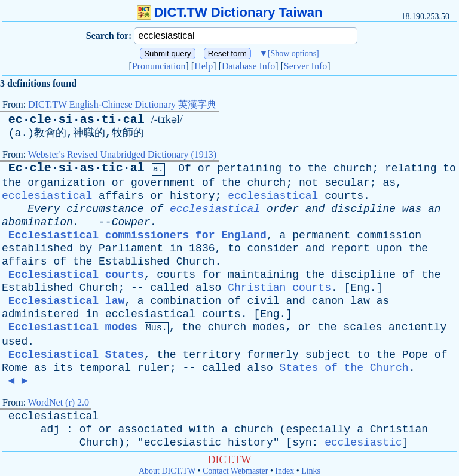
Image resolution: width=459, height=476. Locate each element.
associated (150, 429)
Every (44, 209)
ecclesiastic (183, 443)
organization (66, 183)
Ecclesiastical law (66, 301)
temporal (105, 368)
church (353, 168)
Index (284, 471)
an (434, 209)
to (295, 168)
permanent (321, 235)
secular (347, 183)
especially (318, 429)
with (202, 429)
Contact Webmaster (235, 471)
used (15, 342)
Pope (415, 355)
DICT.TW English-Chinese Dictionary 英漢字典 (122, 104)
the (317, 168)
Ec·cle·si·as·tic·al (76, 168)
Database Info (248, 66)
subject (328, 355)
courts (344, 196)
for (212, 275)
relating (411, 168)
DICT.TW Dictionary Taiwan (230, 12)
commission (389, 235)
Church (196, 262)
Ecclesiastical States (76, 355)
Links (311, 471)
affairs (121, 196)
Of (185, 168)
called (169, 288)
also (208, 288)
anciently (417, 327)
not (308, 183)
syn (302, 443)
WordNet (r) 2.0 (59, 402)
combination (186, 301)
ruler (154, 368)
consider (273, 248)
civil (264, 301)
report (351, 248)
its (63, 368)
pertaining (249, 168)
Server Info (305, 66)
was (412, 209)
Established (134, 262)
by (86, 248)
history (192, 196)
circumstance (105, 209)
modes (269, 327)
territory (211, 355)
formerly (273, 355)
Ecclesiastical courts (76, 275)
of (209, 183)
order (283, 209)
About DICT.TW (167, 471)
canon (328, 301)
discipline (363, 209)
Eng (360, 288)
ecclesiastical (47, 196)
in (176, 248)
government (163, 183)
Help (204, 66)
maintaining (263, 275)
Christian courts (279, 288)
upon (389, 248)
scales (362, 327)
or (204, 168)
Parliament (131, 248)
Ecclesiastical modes (73, 327)
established (37, 248)
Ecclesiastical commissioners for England (137, 235)
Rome (15, 368)
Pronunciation (159, 66)
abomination (37, 222)
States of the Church (344, 368)
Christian (399, 429)
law (360, 301)
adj (50, 429)
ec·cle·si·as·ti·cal (76, 120)
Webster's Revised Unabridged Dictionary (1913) (122, 154)
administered (41, 314)
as (389, 183)
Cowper (131, 222)
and (315, 209)
